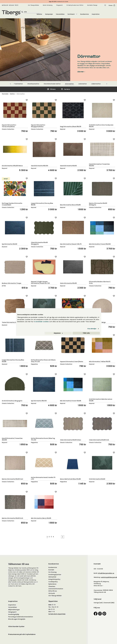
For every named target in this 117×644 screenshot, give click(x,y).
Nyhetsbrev (52, 584)
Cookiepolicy (53, 582)
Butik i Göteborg (48, 5)
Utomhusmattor (33, 84)
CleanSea (52, 586)
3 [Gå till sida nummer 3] (51, 537)
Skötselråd (52, 577)
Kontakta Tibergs (92, 5)
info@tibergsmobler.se (106, 573)
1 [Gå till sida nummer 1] (47, 537)
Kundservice (85, 14)
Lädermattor (96, 84)
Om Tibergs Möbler (33, 5)
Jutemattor (83, 84)
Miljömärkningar (14, 610)
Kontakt (51, 570)
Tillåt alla (86, 333)
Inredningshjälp (14, 614)
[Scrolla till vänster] (10, 84)
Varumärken (60, 14)
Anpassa (58, 333)
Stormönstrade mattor (52, 84)
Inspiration (96, 14)
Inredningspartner (55, 575)
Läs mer (81, 72)
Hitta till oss (53, 591)
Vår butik (52, 593)
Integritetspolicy (54, 579)
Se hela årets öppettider (57, 614)
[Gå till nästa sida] (63, 537)
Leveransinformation (56, 589)
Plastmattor (18, 84)
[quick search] (32, 12)
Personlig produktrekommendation (21, 617)
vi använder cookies (41, 322)
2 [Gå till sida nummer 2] (49, 537)
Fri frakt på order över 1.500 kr (75, 5)
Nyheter (39, 14)
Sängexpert (12, 612)
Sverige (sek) (98, 603)
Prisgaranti (59, 5)
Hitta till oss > (98, 586)
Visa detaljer (92, 329)
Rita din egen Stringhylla (17, 619)
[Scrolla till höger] (107, 84)
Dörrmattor (69, 84)
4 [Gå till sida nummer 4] (53, 537)
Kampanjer (49, 14)
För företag (52, 572)
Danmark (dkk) (109, 603)
